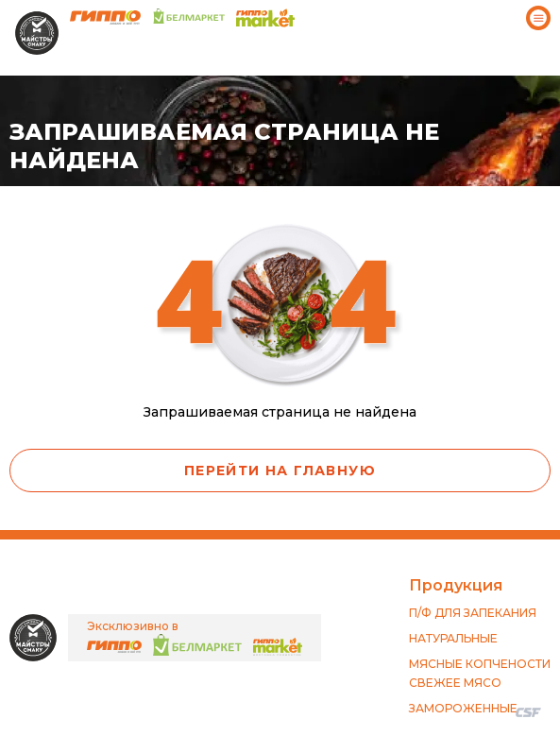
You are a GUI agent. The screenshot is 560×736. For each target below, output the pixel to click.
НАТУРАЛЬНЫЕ (453, 638)
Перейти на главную (280, 471)
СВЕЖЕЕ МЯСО (455, 683)
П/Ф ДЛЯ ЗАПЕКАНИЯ (473, 613)
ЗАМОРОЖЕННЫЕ (463, 708)
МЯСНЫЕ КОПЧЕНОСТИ (480, 664)
